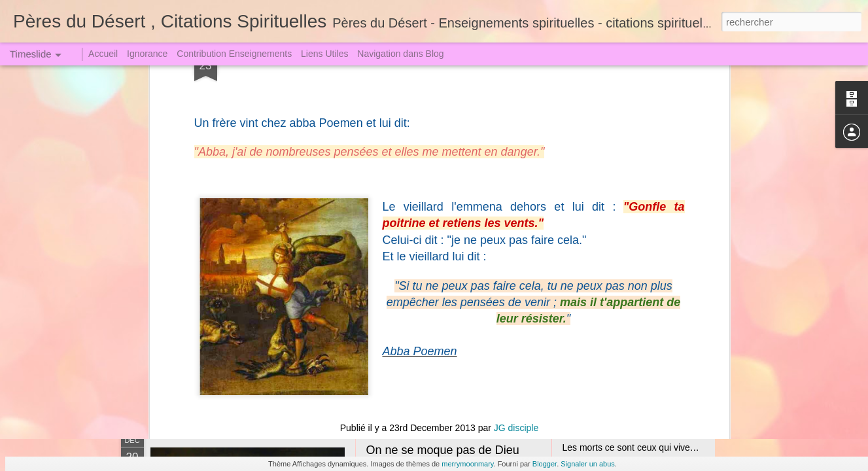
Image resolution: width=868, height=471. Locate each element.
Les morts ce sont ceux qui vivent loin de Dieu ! (658, 447)
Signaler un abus (588, 464)
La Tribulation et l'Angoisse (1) (624, 256)
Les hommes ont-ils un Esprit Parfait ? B (290, 304)
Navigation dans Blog (400, 54)
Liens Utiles (324, 54)
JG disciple (516, 78)
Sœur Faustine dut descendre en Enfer (642, 302)
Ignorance (147, 54)
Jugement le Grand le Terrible (622, 279)
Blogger (545, 464)
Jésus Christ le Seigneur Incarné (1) (460, 298)
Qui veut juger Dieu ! (604, 348)
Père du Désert (457, 96)
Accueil (103, 54)
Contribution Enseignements (234, 54)
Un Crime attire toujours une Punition (638, 325)
